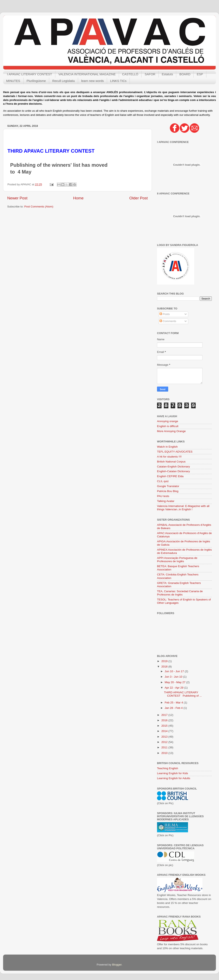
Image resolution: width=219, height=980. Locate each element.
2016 (165, 720)
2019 (165, 661)
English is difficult (168, 426)
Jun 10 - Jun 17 (175, 671)
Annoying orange (168, 421)
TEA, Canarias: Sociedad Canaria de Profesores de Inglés (180, 593)
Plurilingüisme (36, 81)
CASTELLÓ (130, 74)
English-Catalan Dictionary (173, 471)
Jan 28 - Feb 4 (174, 708)
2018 (165, 667)
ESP (200, 74)
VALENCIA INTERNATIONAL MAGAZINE (87, 74)
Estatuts (167, 74)
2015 (165, 726)
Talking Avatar (166, 501)
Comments (168, 321)
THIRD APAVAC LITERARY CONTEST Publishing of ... (183, 694)
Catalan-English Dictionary (173, 467)
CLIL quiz (163, 481)
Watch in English (167, 447)
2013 (165, 737)
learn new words (92, 81)
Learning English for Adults (174, 778)
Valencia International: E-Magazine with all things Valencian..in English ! (183, 508)
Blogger (117, 965)
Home (78, 198)
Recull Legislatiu (64, 81)
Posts (165, 314)
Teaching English (168, 768)
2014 (165, 731)
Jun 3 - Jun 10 (174, 677)
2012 (165, 742)
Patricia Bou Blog (168, 491)
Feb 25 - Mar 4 (174, 703)
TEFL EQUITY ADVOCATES (175, 452)
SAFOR (150, 74)
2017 (165, 715)
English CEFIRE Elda (170, 476)
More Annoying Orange (171, 431)
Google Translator (168, 486)
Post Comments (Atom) (39, 207)
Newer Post (17, 198)
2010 (165, 753)
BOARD (185, 74)
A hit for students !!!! (169, 457)
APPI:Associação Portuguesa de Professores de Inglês (177, 560)
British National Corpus (171, 462)
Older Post (139, 198)
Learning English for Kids (173, 773)
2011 (165, 747)
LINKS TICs (118, 81)
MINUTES (13, 81)
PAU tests (163, 496)
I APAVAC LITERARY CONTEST (30, 74)
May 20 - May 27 (175, 682)
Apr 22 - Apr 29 (174, 688)
